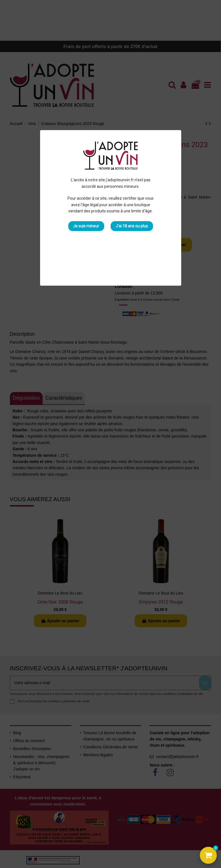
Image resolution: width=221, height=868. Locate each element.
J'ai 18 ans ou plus (132, 226)
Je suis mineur (86, 226)
